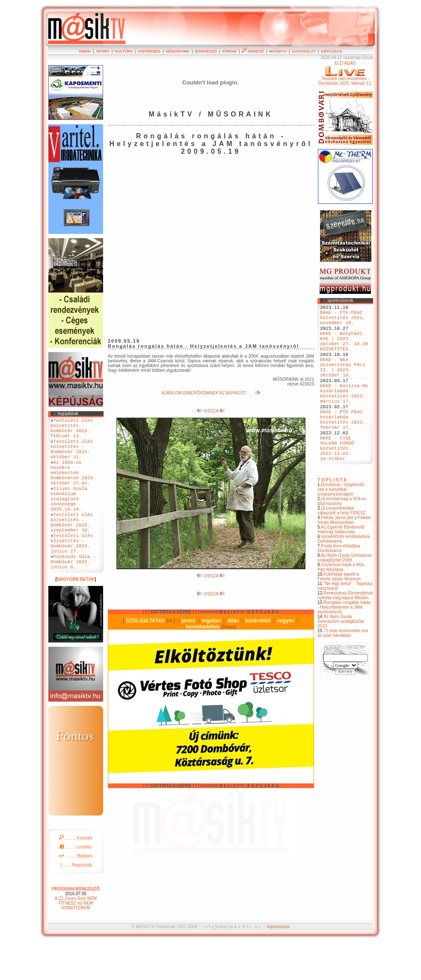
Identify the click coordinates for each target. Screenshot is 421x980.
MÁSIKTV (278, 51)
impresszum (278, 964)
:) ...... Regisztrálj (76, 902)
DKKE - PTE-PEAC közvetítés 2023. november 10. (343, 321)
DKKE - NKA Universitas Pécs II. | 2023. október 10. (343, 383)
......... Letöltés (76, 884)
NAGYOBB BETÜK (76, 617)
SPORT (103, 51)
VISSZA (211, 411)
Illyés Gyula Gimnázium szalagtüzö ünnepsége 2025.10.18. (69, 519)
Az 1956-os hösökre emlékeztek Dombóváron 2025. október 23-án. (73, 486)
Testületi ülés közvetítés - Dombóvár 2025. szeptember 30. (72, 548)
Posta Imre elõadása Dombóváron (339, 587)
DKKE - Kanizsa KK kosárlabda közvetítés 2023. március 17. (344, 415)
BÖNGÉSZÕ (206, 51)
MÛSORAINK (178, 51)
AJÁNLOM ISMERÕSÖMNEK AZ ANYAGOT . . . (211, 393)
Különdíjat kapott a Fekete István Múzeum (339, 615)
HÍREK (85, 51)
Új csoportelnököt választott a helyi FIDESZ (341, 549)
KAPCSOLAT (304, 51)
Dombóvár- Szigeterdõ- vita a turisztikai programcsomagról (341, 528)
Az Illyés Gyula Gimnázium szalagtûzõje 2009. (345, 596)
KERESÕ (253, 51)
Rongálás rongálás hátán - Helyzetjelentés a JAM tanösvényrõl (344, 646)
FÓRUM (230, 51)
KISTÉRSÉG (149, 51)
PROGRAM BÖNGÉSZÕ (76, 926)
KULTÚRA (124, 51)
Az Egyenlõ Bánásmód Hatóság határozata (341, 568)
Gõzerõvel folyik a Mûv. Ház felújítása (341, 606)
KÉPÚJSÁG (332, 51)
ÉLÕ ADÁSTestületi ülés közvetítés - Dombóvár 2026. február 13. (345, 73)
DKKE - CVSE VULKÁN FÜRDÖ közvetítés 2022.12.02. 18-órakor (337, 484)
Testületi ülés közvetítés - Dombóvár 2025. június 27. (72, 574)
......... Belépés (76, 893)
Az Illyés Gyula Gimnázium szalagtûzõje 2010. (341, 660)
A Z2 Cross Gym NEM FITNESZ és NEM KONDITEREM (76, 940)
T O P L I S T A (332, 518)
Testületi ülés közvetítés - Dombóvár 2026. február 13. (72, 431)
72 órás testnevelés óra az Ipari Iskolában (343, 672)
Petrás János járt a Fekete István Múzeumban (344, 559)
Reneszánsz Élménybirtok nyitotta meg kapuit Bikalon (345, 634)
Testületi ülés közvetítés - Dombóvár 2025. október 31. (72, 457)
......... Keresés (76, 875)
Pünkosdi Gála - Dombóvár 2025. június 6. (73, 597)
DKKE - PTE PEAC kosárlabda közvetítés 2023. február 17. (343, 448)
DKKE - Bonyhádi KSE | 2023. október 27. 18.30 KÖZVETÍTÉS (344, 350)
